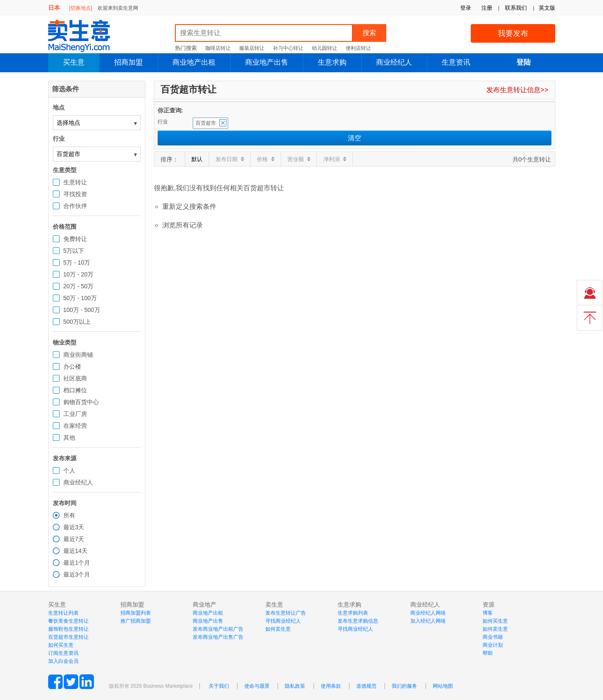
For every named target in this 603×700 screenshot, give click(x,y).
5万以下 (74, 251)
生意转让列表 (63, 613)
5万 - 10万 (77, 262)
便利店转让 (358, 48)
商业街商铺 (78, 355)
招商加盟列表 (136, 613)
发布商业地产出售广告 (218, 637)
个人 (69, 470)
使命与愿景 (257, 686)
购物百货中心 (81, 402)
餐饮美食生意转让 (68, 621)
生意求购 (332, 62)
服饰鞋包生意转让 (68, 629)
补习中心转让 (288, 48)
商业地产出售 (267, 62)
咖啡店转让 (218, 48)
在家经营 (75, 426)
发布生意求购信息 (358, 621)
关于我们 (219, 686)
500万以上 (77, 322)
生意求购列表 (353, 613)
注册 (487, 8)
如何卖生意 (278, 629)
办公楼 (72, 366)
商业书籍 (493, 637)
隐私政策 (295, 686)
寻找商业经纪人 (283, 621)
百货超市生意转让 (68, 637)
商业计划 (493, 645)
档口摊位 (75, 390)
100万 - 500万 (82, 310)
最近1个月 (77, 563)
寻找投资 (75, 194)
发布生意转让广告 (286, 613)
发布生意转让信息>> (517, 90)
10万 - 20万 (79, 274)
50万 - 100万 (80, 298)
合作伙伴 (75, 206)
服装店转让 (252, 48)
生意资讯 (456, 62)
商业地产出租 (194, 62)
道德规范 (366, 686)
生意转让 (75, 182)
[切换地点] (80, 8)
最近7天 (74, 539)
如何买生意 (61, 645)
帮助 (488, 653)
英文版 (547, 8)
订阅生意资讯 (63, 653)
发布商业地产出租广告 (218, 629)
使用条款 (331, 686)
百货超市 (206, 123)
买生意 (74, 62)
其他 (69, 437)
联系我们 (516, 8)
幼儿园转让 (325, 48)
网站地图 (443, 686)
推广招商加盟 (136, 621)
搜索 (369, 33)
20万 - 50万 (79, 286)
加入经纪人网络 (428, 621)
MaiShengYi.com (86, 36)
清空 (355, 138)
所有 (69, 515)
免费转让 (75, 239)
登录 (466, 8)
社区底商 (75, 378)
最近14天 (76, 551)
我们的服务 (404, 686)
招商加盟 (128, 62)
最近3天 (74, 527)
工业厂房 (75, 414)
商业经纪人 (394, 62)
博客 (488, 613)
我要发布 (513, 33)
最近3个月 (77, 574)
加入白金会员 (63, 661)
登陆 (524, 62)
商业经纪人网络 (428, 613)
